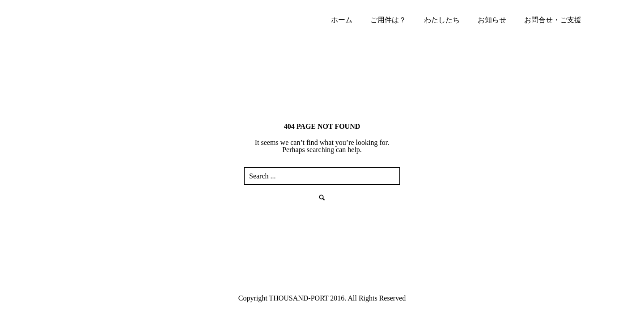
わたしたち (442, 20)
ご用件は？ (388, 20)
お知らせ (492, 20)
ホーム (342, 20)
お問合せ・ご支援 (553, 20)
